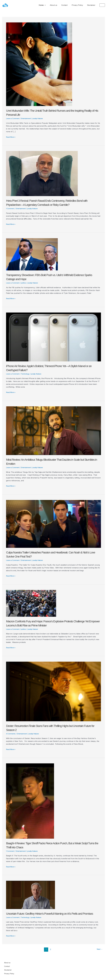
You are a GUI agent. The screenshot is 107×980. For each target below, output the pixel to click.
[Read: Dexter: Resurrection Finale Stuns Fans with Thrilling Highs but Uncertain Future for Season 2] (53, 691)
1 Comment (11, 208)
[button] (102, 5)
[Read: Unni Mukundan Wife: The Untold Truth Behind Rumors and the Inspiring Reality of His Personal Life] (39, 64)
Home (46, 5)
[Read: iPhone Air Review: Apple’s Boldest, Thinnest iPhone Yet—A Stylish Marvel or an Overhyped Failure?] (53, 337)
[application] (48, 5)
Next (99, 953)
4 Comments (11, 734)
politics (25, 283)
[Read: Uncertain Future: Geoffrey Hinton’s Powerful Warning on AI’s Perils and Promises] (31, 895)
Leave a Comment (13, 118)
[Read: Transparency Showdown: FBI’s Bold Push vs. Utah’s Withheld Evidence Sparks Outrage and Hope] (32, 254)
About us (56, 5)
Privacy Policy (79, 5)
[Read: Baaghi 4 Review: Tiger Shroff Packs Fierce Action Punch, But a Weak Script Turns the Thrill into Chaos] (30, 801)
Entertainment (28, 118)
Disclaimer (92, 5)
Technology (27, 374)
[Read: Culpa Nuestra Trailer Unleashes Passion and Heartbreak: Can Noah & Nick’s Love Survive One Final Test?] (53, 524)
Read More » (11, 137)
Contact (67, 5)
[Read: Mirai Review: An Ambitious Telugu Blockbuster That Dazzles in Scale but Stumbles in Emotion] (53, 431)
